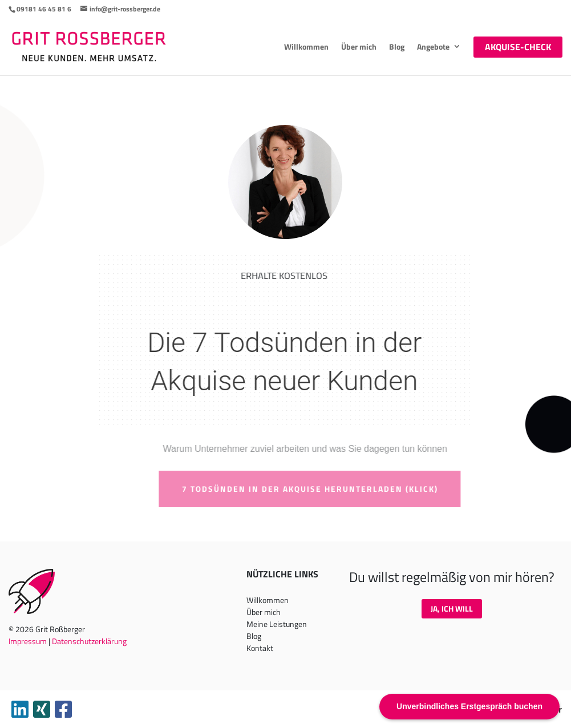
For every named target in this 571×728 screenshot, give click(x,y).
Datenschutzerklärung (89, 641)
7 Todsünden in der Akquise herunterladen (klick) (323, 489)
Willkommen (306, 46)
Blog (397, 46)
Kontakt (260, 648)
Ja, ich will (452, 608)
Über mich (359, 46)
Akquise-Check (518, 47)
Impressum (28, 641)
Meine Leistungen (277, 624)
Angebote (433, 46)
